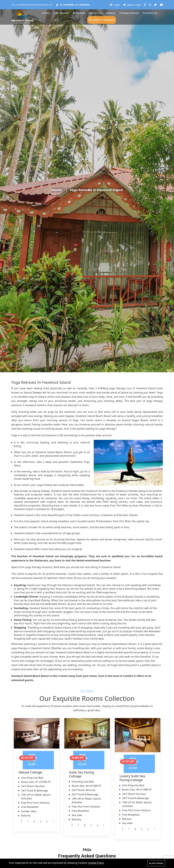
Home (46, 13)
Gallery (111, 13)
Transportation (129, 13)
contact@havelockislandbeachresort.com (34, 5)
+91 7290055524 (82, 5)
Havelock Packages (102, 20)
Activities (79, 13)
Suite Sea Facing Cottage (82, 774)
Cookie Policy (96, 863)
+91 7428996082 (67, 5)
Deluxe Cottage (31, 772)
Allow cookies (156, 863)
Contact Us (150, 13)
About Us (96, 13)
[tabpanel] (37, 777)
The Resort (61, 13)
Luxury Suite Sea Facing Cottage (132, 778)
